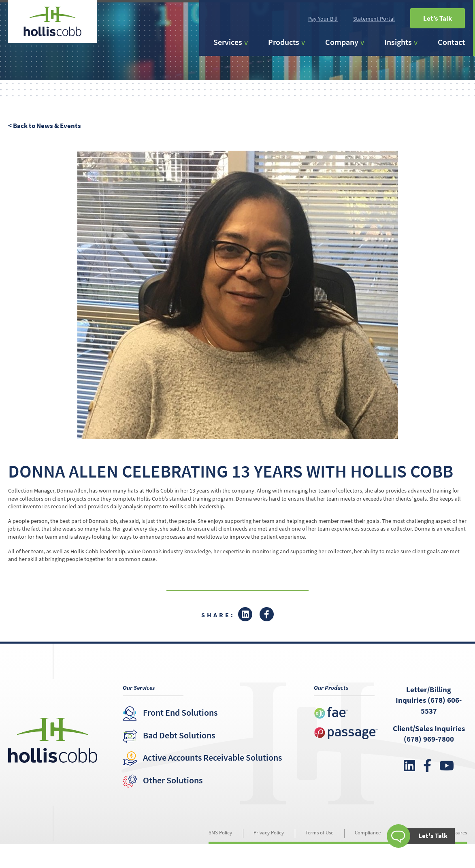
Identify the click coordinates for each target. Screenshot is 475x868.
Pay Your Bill (323, 19)
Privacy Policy (269, 833)
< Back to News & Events (45, 126)
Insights (398, 42)
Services (228, 42)
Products (284, 42)
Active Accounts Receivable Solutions (212, 757)
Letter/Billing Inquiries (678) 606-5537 (429, 700)
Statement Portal (374, 19)
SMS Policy (220, 833)
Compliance (368, 833)
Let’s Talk (438, 18)
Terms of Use (319, 833)
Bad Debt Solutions (179, 735)
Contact (451, 42)
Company (342, 42)
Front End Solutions (180, 712)
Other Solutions (173, 780)
